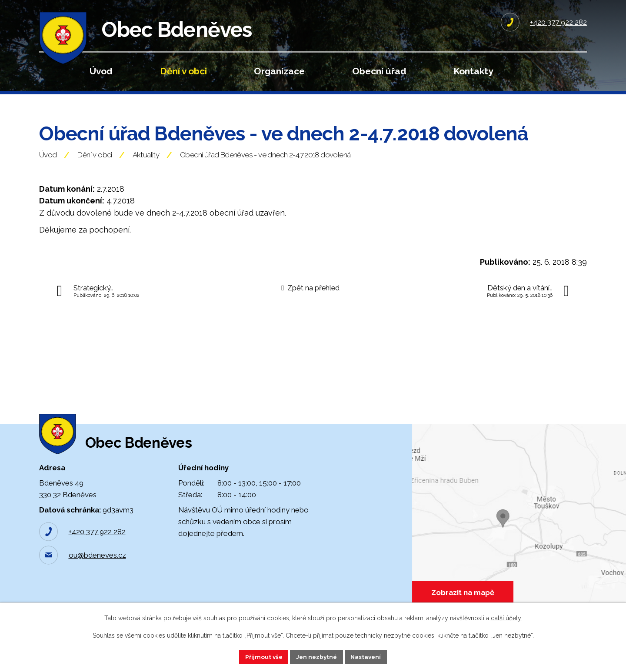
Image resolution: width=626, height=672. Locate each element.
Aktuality (146, 161)
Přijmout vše (262, 656)
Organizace (279, 71)
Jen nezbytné (316, 656)
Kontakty (473, 71)
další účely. (506, 618)
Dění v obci (183, 71)
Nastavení (368, 656)
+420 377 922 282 (97, 542)
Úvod (101, 71)
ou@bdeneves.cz (97, 566)
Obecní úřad (379, 71)
